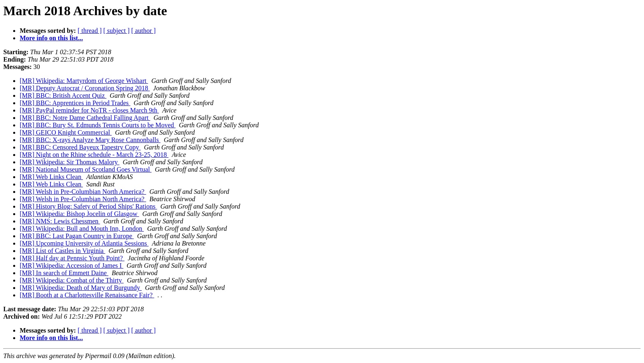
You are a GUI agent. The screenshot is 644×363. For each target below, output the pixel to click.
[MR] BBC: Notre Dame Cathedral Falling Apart (85, 118)
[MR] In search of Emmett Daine (64, 273)
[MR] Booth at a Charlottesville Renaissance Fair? (87, 295)
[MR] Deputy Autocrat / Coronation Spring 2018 (85, 88)
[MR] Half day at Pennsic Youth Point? (72, 258)
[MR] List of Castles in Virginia (62, 251)
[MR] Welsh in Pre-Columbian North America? (83, 192)
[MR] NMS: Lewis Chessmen (60, 221)
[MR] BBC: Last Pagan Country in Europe (77, 236)
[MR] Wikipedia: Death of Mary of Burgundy (81, 288)
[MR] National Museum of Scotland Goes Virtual (86, 169)
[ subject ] (117, 31)
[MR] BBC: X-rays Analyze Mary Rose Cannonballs (90, 140)
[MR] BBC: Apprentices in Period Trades (75, 103)
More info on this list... (51, 38)
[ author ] (144, 31)
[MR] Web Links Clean (51, 177)
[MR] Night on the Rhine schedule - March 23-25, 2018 (94, 155)
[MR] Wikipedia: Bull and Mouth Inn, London (82, 229)
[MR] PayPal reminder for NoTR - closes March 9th (89, 110)
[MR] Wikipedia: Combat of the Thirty (72, 280)
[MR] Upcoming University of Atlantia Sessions (84, 243)
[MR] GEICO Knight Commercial (66, 132)
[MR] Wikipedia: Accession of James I (71, 265)
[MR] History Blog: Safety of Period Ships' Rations (88, 206)
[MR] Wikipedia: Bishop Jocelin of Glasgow (79, 214)
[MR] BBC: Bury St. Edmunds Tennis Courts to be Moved (98, 125)
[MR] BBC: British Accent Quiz (63, 95)
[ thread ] (90, 31)
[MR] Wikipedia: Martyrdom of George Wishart (84, 81)
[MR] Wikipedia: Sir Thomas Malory (70, 162)
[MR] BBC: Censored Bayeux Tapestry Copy (80, 147)
